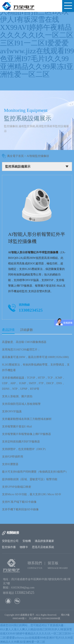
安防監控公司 (10, 541)
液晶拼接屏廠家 (44, 541)
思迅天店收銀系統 (43, 547)
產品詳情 (8, 330)
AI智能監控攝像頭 (38, 156)
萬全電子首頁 (15, 156)
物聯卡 (24, 547)
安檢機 (27, 541)
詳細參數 (27, 330)
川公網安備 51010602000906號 (45, 618)
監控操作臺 (9, 547)
